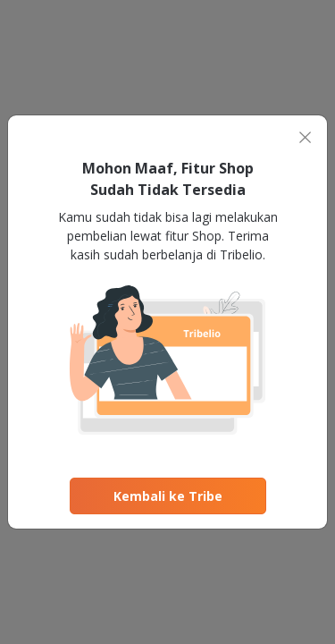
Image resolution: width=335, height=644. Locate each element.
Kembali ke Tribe (168, 496)
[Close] (305, 136)
